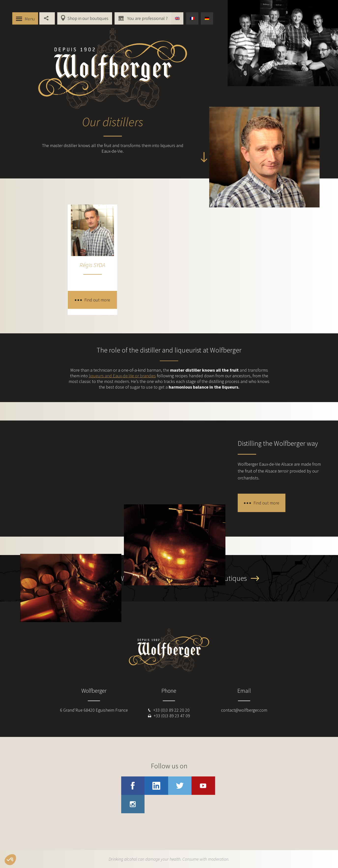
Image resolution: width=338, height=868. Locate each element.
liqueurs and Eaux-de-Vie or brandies (122, 376)
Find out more (97, 300)
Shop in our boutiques (88, 18)
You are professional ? (147, 18)
